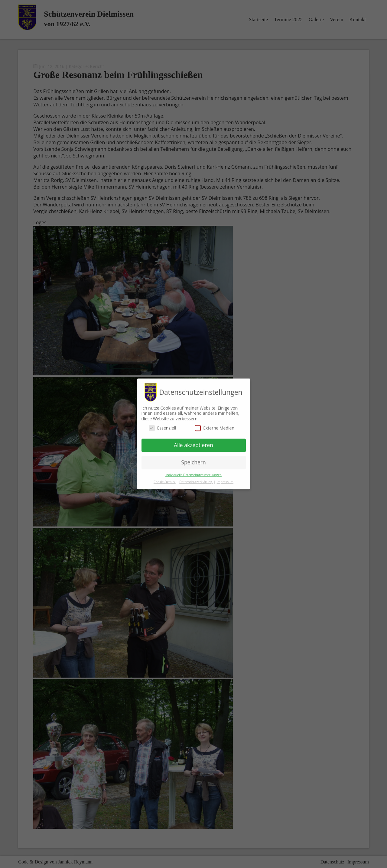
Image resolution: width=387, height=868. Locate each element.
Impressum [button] (225, 479)
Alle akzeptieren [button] (193, 442)
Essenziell (163, 425)
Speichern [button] (193, 459)
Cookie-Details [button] (165, 479)
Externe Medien (215, 425)
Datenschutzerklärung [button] (196, 479)
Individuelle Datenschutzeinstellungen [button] (193, 472)
